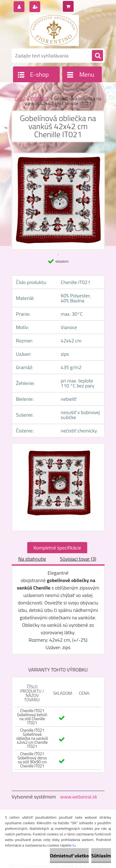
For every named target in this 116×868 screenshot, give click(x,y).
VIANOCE (40, 98)
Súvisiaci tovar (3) (78, 559)
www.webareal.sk (79, 797)
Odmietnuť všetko (69, 856)
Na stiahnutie (32, 559)
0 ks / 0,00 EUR (89, 4)
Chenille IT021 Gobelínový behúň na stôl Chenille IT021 (32, 717)
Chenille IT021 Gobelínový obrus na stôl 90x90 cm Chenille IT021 (32, 760)
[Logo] (54, 30)
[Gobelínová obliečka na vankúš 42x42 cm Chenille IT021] (58, 487)
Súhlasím (101, 856)
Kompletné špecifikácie (57, 548)
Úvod (20, 98)
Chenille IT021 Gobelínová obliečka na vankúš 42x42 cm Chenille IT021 (32, 738)
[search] (97, 56)
